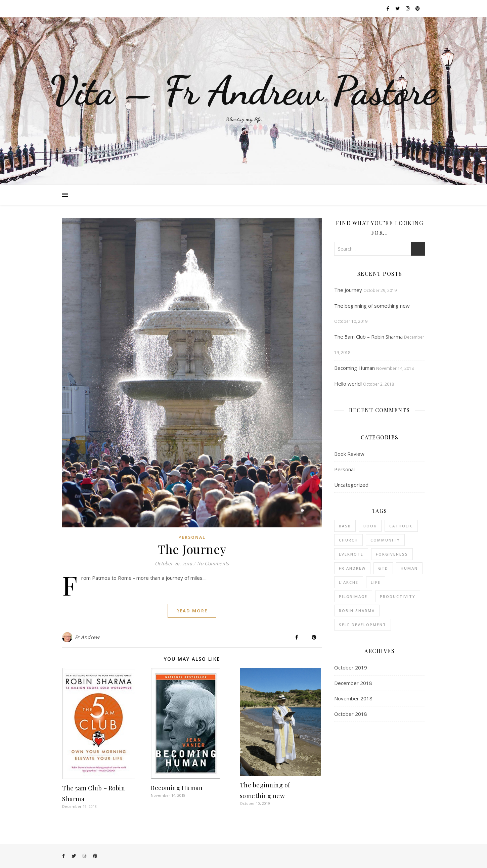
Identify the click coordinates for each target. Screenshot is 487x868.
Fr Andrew (87, 637)
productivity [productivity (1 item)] (398, 596)
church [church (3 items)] (348, 540)
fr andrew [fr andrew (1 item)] (352, 568)
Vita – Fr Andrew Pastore (244, 91)
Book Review (349, 454)
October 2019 (351, 667)
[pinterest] (418, 8)
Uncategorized (351, 485)
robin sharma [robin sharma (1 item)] (357, 611)
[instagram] (408, 8)
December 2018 (353, 683)
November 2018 (353, 698)
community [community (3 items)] (385, 540)
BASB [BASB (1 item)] (345, 526)
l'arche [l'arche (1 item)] (349, 582)
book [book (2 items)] (370, 526)
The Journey (192, 549)
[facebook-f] (388, 8)
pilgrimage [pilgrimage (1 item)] (353, 596)
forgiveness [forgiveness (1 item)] (392, 554)
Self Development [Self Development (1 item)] (363, 625)
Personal (192, 537)
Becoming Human (177, 788)
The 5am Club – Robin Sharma (368, 337)
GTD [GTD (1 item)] (383, 568)
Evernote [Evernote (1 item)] (351, 554)
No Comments (213, 563)
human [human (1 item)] (409, 568)
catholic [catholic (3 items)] (401, 526)
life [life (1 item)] (376, 582)
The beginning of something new (372, 306)
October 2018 (351, 714)
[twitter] (398, 8)
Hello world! (348, 384)
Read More (192, 611)
